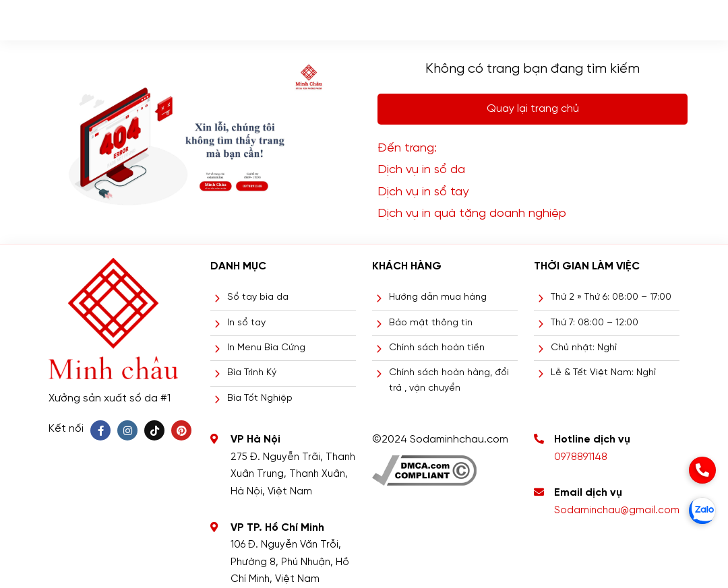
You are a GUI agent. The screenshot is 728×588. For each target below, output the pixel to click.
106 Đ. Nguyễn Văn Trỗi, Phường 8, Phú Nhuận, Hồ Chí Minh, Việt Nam (290, 562)
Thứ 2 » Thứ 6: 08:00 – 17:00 (611, 297)
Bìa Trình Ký (252, 373)
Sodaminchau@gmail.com (617, 511)
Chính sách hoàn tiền (437, 348)
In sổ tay (246, 323)
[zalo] (702, 511)
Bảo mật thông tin (431, 323)
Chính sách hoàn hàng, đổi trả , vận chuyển (449, 380)
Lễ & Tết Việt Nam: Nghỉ (603, 373)
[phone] (702, 470)
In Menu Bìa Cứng (266, 348)
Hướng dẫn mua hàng (438, 297)
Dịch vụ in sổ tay (423, 192)
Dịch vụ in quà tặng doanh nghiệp (472, 214)
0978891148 (581, 457)
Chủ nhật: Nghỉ (584, 348)
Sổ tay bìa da (258, 297)
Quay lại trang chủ (533, 109)
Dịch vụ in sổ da (421, 170)
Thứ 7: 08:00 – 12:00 (595, 323)
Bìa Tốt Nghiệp (260, 398)
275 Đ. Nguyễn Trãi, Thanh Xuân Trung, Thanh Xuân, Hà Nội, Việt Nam (293, 475)
